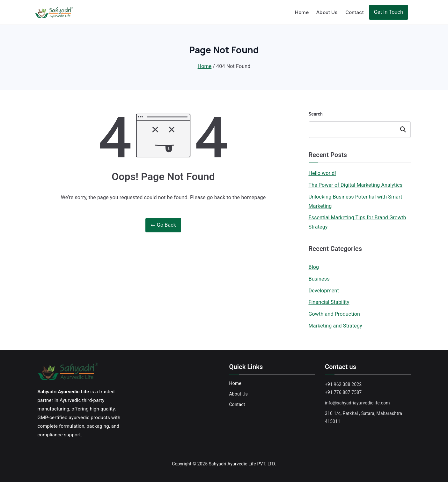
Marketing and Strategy (335, 326)
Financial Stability (329, 302)
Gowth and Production (334, 314)
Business (319, 279)
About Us (327, 12)
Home (302, 12)
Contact (355, 12)
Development (324, 291)
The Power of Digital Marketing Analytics (356, 185)
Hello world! (322, 173)
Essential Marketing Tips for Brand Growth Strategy (357, 222)
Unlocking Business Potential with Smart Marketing (356, 201)
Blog (314, 267)
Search (316, 114)
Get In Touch (389, 12)
